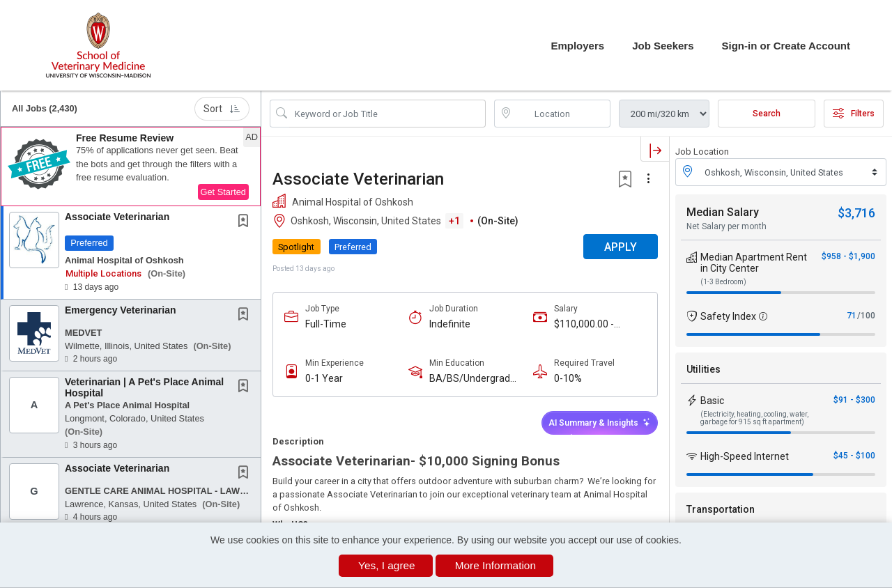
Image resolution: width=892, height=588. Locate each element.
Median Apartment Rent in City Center (754, 263)
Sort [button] (222, 109)
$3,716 (856, 213)
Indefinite (450, 324)
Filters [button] (854, 114)
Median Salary (723, 212)
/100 (866, 316)
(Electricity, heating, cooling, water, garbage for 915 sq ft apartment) (754, 418)
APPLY (621, 247)
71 (852, 316)
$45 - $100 (854, 456)
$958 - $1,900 (848, 256)
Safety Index (728, 316)
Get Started (223, 192)
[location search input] (562, 114)
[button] (131, 167)
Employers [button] (577, 46)
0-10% (568, 378)
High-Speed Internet (745, 456)
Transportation (721, 509)
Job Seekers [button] (663, 46)
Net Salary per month (726, 226)
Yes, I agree (387, 565)
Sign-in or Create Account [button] (786, 46)
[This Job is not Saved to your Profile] (246, 222)
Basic (712, 401)
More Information (495, 565)
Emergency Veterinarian (121, 310)
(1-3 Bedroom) (723, 282)
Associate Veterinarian (117, 217)
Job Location (702, 152)
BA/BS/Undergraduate (475, 379)
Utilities (703, 369)
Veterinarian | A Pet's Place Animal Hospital (144, 387)
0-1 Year (324, 378)
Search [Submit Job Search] (767, 114)
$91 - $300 (854, 400)
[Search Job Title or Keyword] (387, 114)
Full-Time (326, 324)
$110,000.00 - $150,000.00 (584, 324)
